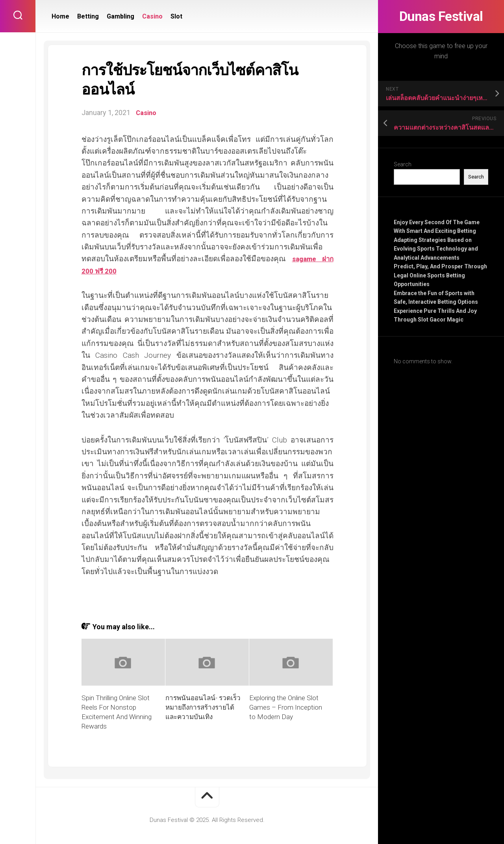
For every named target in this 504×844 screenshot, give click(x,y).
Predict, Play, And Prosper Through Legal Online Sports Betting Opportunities (440, 275)
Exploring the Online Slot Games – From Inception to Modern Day (286, 707)
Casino (152, 16)
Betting (88, 16)
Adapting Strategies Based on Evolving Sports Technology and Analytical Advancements (436, 249)
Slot (176, 16)
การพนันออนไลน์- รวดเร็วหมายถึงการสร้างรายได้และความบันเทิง (203, 707)
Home (60, 16)
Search (403, 164)
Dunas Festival (441, 17)
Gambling (120, 16)
